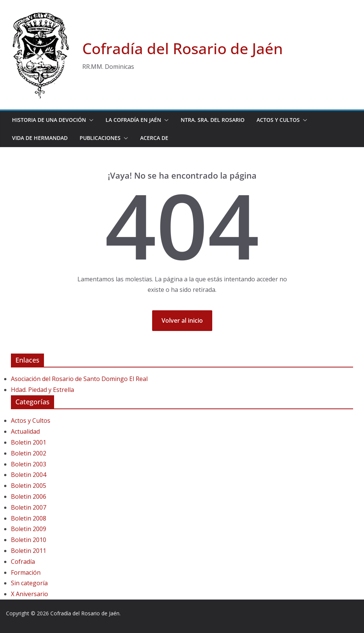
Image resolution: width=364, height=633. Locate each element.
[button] (90, 120)
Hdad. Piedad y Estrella (42, 390)
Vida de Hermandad (40, 138)
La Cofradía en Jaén (133, 120)
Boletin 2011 (29, 551)
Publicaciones (100, 138)
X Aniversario (29, 594)
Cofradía (23, 562)
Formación (26, 572)
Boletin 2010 (29, 540)
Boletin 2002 (29, 453)
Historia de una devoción (49, 120)
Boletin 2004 (29, 475)
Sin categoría (29, 583)
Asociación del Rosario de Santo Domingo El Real (79, 379)
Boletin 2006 (29, 496)
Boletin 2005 (29, 486)
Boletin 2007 (29, 507)
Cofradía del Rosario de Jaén (183, 48)
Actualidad (25, 431)
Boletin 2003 (29, 464)
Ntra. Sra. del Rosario (213, 120)
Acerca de (154, 138)
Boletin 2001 (29, 442)
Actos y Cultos (278, 120)
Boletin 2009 (29, 529)
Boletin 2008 (29, 518)
